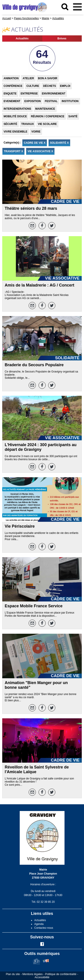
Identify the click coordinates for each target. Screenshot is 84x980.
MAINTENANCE (45, 109)
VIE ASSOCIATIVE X (40, 151)
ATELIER (28, 78)
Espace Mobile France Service (34, 606)
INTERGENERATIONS (17, 109)
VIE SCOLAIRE (47, 124)
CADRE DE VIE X (35, 143)
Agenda (39, 924)
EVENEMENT (12, 101)
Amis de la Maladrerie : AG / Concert (39, 285)
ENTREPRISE (29, 94)
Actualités (22, 39)
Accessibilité (42, 977)
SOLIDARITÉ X (59, 143)
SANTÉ (73, 116)
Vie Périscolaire (20, 526)
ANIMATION (11, 78)
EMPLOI (65, 86)
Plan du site (13, 974)
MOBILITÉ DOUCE (15, 116)
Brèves (62, 39)
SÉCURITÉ (10, 124)
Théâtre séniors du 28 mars (31, 208)
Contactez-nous (44, 928)
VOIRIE (36, 132)
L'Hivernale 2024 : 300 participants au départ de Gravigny (41, 447)
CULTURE (33, 86)
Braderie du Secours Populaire (34, 365)
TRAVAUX (28, 124)
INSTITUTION (70, 101)
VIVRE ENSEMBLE (15, 132)
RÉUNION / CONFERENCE (48, 116)
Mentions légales (32, 974)
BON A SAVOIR (48, 78)
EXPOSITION (33, 101)
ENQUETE (10, 94)
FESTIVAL (51, 101)
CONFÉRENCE (13, 86)
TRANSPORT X (13, 151)
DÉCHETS (49, 86)
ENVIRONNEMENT (54, 94)
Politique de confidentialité (61, 974)
